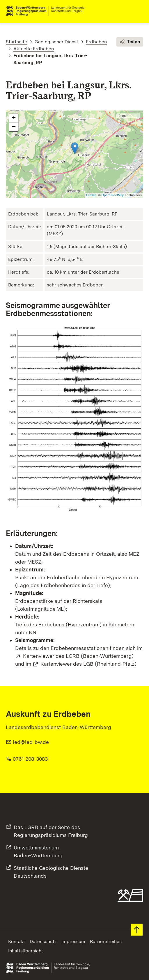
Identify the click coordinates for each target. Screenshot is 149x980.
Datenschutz (43, 941)
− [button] (14, 127)
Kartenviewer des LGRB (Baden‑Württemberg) (78, 656)
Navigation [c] (139, 11)
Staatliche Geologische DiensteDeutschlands (51, 872)
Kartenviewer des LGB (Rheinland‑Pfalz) (88, 664)
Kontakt (17, 941)
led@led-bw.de (31, 742)
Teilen (130, 42)
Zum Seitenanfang (137, 930)
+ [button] (14, 118)
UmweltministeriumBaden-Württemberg (38, 851)
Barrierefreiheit (106, 941)
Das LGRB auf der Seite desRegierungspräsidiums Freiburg (51, 831)
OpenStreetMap (113, 195)
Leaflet (91, 195)
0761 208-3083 (30, 759)
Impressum (73, 941)
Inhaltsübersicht (26, 951)
